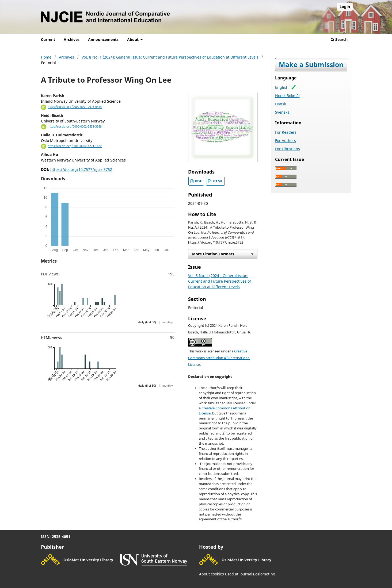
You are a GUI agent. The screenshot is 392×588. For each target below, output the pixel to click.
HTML (217, 181)
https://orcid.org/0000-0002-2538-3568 (75, 126)
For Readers (286, 132)
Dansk (281, 104)
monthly (168, 322)
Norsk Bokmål (287, 96)
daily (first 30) (147, 322)
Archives (72, 39)
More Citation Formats (213, 254)
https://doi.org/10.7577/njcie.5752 (81, 169)
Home (46, 57)
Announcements (103, 39)
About (133, 39)
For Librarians (288, 149)
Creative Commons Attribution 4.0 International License (219, 358)
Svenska (282, 112)
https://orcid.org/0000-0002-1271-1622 (75, 146)
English (282, 87)
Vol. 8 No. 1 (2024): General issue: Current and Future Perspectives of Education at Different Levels (170, 57)
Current (48, 39)
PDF (198, 181)
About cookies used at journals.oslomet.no (237, 574)
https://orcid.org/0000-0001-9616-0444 (75, 107)
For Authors (286, 141)
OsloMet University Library (88, 560)
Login (345, 7)
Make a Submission (311, 65)
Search (339, 39)
